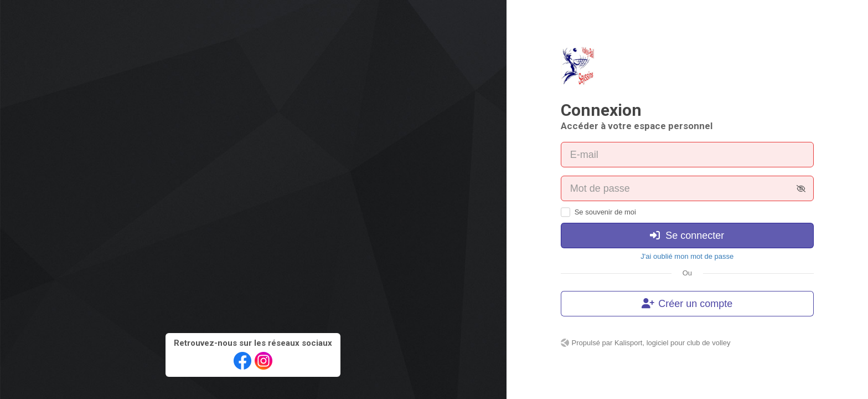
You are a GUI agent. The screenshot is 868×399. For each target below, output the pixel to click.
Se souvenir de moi (605, 212)
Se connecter (687, 236)
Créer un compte (687, 304)
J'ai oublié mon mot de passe (687, 256)
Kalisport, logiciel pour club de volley (673, 343)
